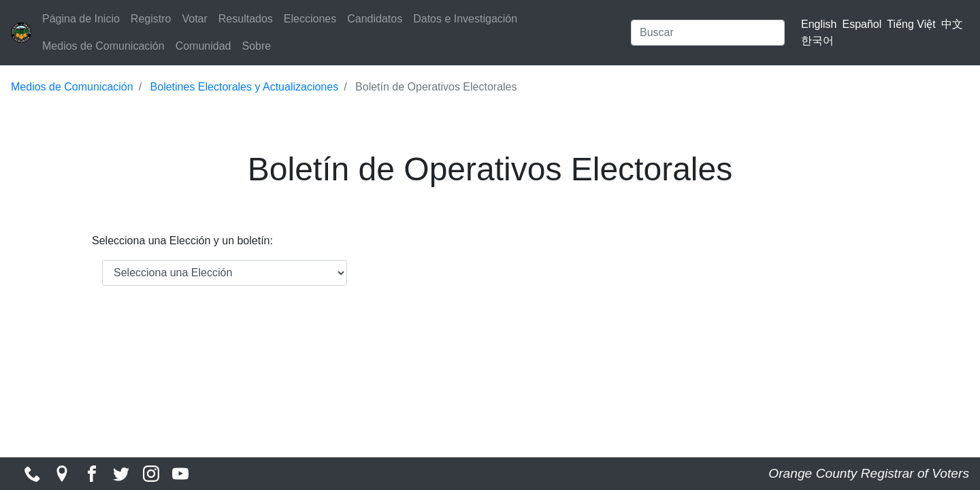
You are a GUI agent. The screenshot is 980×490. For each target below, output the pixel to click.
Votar (194, 19)
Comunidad (203, 46)
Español (862, 24)
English (819, 24)
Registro (151, 19)
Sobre (256, 46)
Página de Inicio (81, 19)
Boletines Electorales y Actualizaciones (245, 87)
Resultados (246, 19)
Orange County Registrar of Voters (869, 473)
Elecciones (310, 19)
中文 (952, 24)
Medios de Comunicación (103, 46)
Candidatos (375, 19)
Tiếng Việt (911, 24)
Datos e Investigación (465, 19)
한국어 (817, 40)
